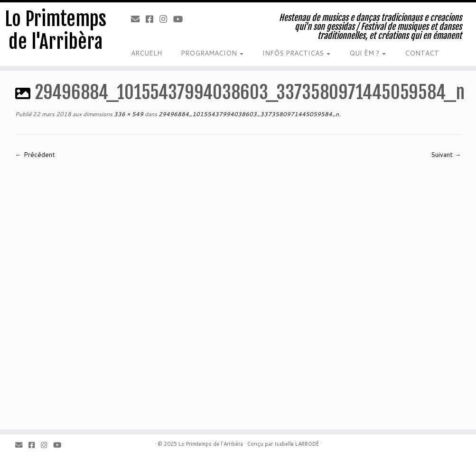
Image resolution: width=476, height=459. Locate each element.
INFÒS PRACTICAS (296, 53)
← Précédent (35, 155)
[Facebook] (153, 19)
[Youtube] (181, 19)
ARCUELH (146, 53)
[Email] (138, 19)
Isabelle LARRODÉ (297, 444)
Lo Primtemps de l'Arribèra (56, 30)
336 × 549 (128, 114)
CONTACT (422, 53)
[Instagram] (166, 19)
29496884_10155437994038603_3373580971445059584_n (248, 114)
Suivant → (446, 155)
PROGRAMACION (212, 53)
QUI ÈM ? (368, 53)
